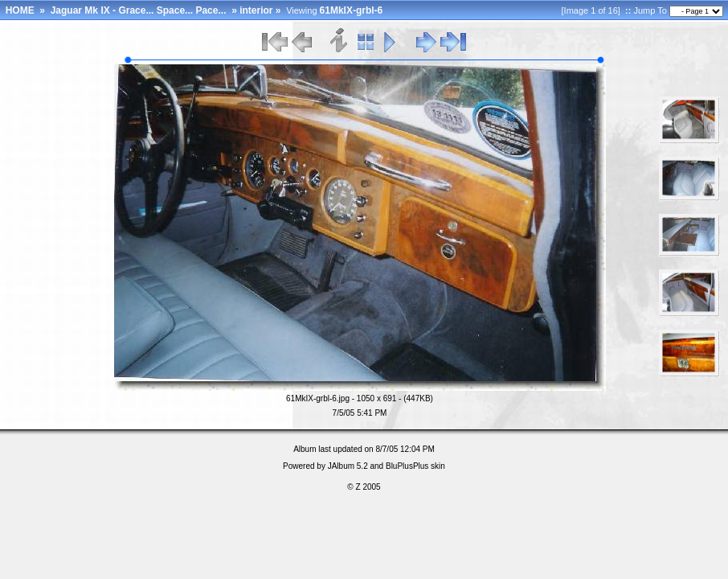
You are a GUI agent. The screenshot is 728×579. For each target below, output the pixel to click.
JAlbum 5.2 (348, 466)
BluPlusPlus (407, 466)
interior (256, 10)
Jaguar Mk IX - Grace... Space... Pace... (140, 10)
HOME (20, 10)
